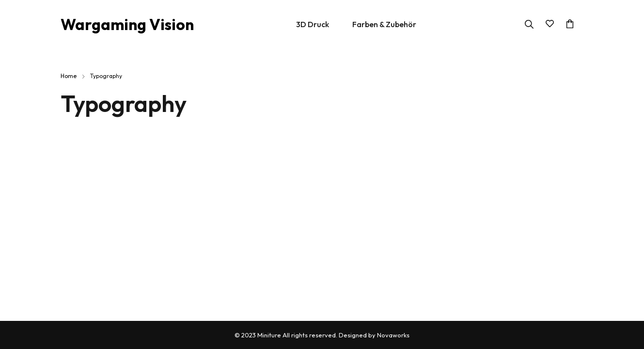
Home (69, 76)
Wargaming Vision (127, 24)
